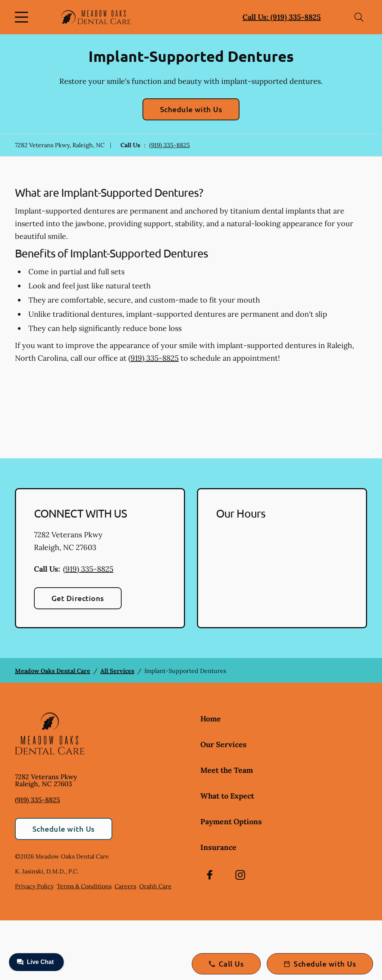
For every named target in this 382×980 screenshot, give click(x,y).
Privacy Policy (34, 886)
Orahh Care (155, 886)
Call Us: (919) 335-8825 (282, 17)
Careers (125, 886)
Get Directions (78, 598)
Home (211, 719)
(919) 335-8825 (170, 145)
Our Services (223, 744)
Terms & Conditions (84, 886)
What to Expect (227, 796)
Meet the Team (227, 770)
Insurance (218, 847)
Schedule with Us (191, 109)
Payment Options (231, 821)
